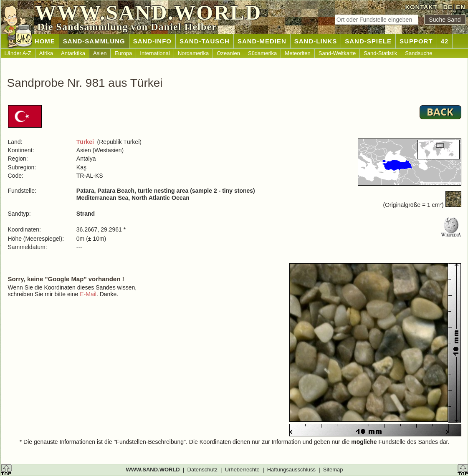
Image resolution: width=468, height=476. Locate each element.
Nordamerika (193, 53)
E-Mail (88, 294)
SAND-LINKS (316, 41)
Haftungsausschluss (291, 470)
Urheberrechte (242, 470)
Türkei (85, 142)
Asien (100, 53)
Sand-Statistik (380, 53)
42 (445, 41)
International (155, 53)
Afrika (46, 53)
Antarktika (73, 53)
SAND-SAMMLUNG (94, 41)
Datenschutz (202, 470)
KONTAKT (421, 7)
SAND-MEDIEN (262, 41)
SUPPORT (416, 41)
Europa (123, 53)
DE (448, 7)
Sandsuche (419, 53)
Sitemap (333, 470)
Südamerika (262, 53)
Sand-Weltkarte (337, 53)
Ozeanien (228, 53)
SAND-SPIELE (368, 41)
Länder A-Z (18, 53)
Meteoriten (297, 53)
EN (460, 7)
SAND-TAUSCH (205, 41)
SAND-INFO (152, 41)
